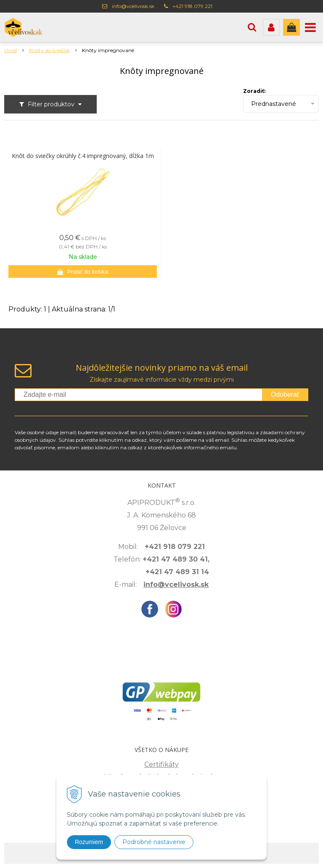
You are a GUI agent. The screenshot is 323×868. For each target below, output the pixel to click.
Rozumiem (89, 842)
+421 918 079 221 (192, 6)
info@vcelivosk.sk (133, 6)
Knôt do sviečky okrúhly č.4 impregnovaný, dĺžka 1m (83, 156)
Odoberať (285, 394)
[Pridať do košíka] (83, 272)
